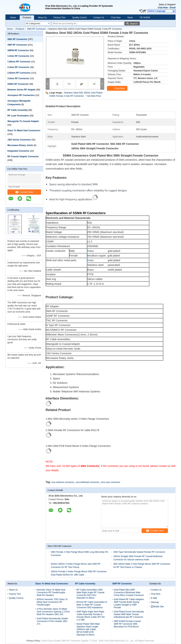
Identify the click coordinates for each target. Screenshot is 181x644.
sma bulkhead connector (88, 482)
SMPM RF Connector (18, 50)
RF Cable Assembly (18, 110)
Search (134, 24)
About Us (42, 18)
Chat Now (163, 8)
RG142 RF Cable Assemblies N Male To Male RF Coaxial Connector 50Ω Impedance (92, 605)
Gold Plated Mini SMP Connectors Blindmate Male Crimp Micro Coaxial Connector (129, 592)
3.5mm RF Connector (18, 78)
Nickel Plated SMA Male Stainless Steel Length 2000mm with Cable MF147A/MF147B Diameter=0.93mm (88, 629)
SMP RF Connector (17, 45)
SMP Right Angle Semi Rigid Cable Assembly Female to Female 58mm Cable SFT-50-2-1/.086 (91, 616)
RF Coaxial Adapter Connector (23, 157)
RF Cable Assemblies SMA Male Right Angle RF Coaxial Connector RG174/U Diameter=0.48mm (90, 594)
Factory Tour (60, 18)
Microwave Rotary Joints (20, 145)
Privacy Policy (33, 641)
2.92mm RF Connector (19, 73)
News (130, 18)
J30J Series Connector (19, 140)
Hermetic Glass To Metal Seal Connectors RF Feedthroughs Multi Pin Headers (51, 592)
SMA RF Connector (36, 29)
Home (13, 18)
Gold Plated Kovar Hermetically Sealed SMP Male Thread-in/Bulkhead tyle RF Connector (129, 614)
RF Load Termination (18, 116)
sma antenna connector (63, 482)
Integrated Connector (18, 151)
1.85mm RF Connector (19, 62)
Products (27, 18)
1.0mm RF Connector (18, 56)
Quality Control (79, 18)
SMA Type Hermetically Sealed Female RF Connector (139, 552)
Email (173, 8)
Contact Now (24, 192)
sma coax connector (111, 482)
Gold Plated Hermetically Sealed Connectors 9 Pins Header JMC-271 (52, 621)
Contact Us (99, 18)
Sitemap (155, 602)
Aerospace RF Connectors (21, 95)
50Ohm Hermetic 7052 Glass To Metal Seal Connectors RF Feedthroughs (52, 602)
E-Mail (154, 598)
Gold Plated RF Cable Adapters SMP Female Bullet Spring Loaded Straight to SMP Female (129, 603)
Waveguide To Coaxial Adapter (23, 121)
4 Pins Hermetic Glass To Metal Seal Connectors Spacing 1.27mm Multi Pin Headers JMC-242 (53, 612)
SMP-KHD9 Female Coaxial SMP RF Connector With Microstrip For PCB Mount (127, 624)
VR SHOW (145, 18)
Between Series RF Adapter (22, 90)
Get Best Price (94, 96)
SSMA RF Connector (18, 84)
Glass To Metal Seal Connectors (24, 130)
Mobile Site (157, 607)
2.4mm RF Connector (18, 67)
